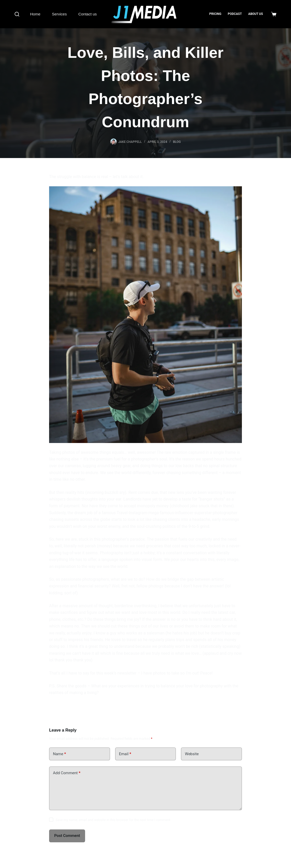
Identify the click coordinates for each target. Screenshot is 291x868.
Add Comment (67, 773)
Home (35, 14)
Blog (177, 142)
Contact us (88, 14)
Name (60, 754)
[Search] (17, 14)
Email (125, 754)
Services (59, 14)
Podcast (235, 14)
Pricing (215, 14)
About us (256, 14)
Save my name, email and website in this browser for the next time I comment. (113, 820)
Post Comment (67, 836)
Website (192, 754)
